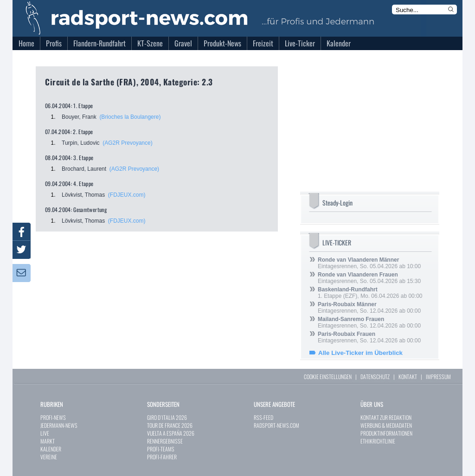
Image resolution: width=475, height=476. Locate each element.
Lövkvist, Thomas (83, 195)
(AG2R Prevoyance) (127, 143)
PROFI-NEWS (53, 417)
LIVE (45, 433)
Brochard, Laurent (84, 169)
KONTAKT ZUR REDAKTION (386, 417)
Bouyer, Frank (79, 117)
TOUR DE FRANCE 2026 (170, 425)
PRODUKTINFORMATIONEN (386, 433)
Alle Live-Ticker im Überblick (360, 353)
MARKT (48, 441)
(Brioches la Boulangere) (130, 117)
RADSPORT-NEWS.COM (276, 425)
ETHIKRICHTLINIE (378, 441)
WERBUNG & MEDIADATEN (386, 425)
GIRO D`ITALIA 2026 (167, 417)
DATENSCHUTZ (375, 376)
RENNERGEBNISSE (165, 441)
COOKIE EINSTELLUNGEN (328, 376)
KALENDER (51, 449)
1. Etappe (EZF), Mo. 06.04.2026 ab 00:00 (370, 293)
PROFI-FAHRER (162, 457)
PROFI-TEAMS (161, 449)
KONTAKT (408, 376)
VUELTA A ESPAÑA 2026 (171, 433)
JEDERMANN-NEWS (59, 425)
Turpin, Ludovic (81, 143)
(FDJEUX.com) (127, 195)
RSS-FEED (263, 417)
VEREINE (49, 457)
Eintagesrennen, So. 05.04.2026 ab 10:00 (369, 263)
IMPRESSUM (438, 376)
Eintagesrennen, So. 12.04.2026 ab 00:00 (369, 308)
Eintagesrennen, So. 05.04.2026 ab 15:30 (369, 278)
